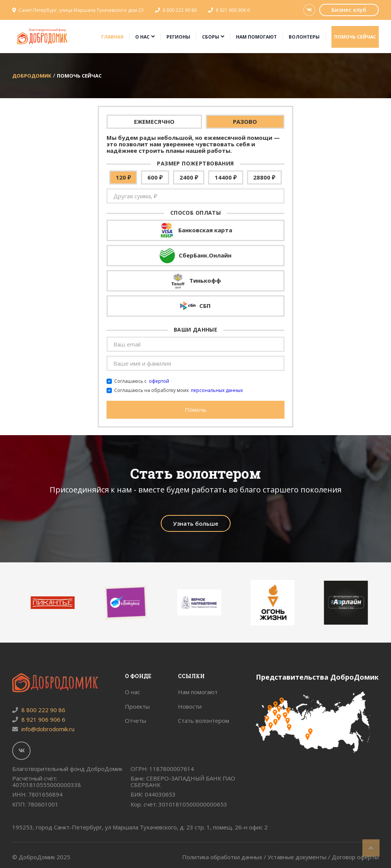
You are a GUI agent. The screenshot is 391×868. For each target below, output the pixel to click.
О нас (142, 37)
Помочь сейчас (355, 37)
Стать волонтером (204, 721)
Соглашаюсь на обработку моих (179, 390)
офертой (159, 381)
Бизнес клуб (349, 10)
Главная (112, 37)
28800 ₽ (264, 177)
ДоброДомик (32, 76)
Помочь (196, 410)
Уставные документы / (300, 857)
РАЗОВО (245, 121)
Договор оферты (355, 857)
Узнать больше (196, 523)
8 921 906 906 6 (233, 10)
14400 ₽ (226, 177)
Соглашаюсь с (142, 381)
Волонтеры (304, 37)
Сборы (211, 37)
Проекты (137, 706)
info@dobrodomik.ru (43, 729)
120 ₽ (123, 177)
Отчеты (136, 721)
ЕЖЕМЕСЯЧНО (154, 121)
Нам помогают (256, 37)
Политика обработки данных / (225, 857)
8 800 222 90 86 (180, 10)
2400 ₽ (189, 177)
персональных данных (217, 390)
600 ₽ (155, 177)
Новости (190, 706)
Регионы (178, 37)
